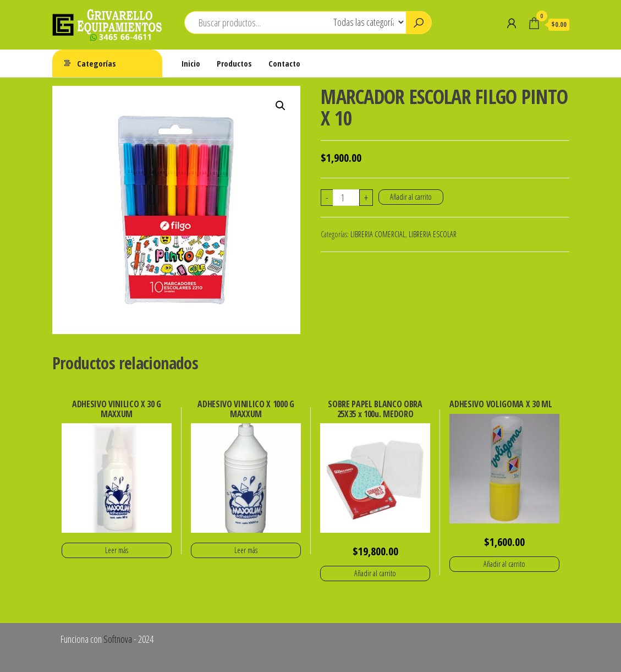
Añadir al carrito (411, 197)
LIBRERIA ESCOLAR (433, 234)
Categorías (97, 63)
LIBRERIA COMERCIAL (378, 234)
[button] (281, 106)
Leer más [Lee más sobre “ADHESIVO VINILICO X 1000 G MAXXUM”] (246, 550)
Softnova (118, 639)
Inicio (191, 63)
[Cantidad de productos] (346, 198)
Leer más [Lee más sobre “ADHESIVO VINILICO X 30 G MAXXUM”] (117, 550)
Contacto (284, 63)
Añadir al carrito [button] (375, 573)
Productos (234, 63)
